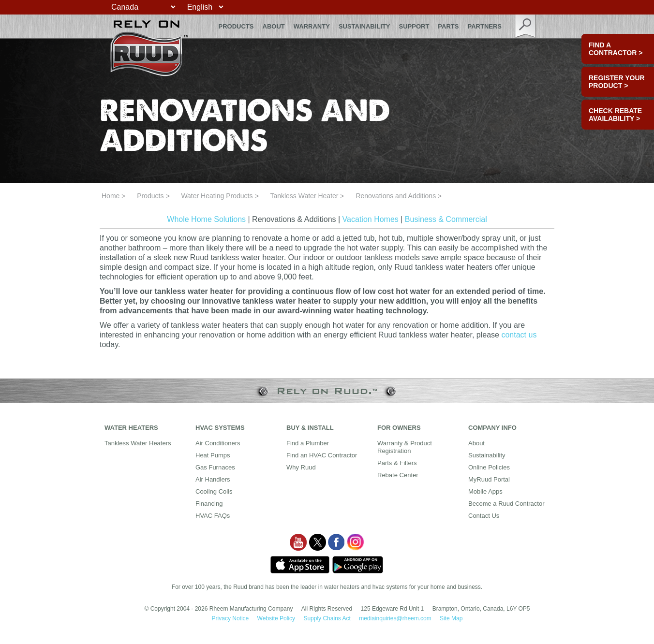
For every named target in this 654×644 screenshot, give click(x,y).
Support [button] (414, 26)
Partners (484, 26)
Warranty (312, 26)
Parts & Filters (397, 463)
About (274, 26)
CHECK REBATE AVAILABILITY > (615, 115)
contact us (519, 335)
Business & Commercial (446, 219)
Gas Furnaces (215, 467)
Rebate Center (398, 475)
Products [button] (236, 26)
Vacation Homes (371, 219)
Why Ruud (301, 467)
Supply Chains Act (327, 618)
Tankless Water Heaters (138, 443)
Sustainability (364, 26)
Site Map (451, 618)
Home (111, 196)
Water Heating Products (217, 196)
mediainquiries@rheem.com (395, 618)
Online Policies (489, 467)
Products (150, 196)
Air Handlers (213, 479)
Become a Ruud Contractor (506, 504)
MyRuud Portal (489, 479)
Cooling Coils (214, 491)
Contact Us (484, 516)
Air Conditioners (218, 443)
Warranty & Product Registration (405, 447)
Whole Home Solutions (206, 219)
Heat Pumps (213, 455)
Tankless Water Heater (304, 196)
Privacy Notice (230, 618)
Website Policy (276, 618)
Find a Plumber (308, 443)
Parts (448, 26)
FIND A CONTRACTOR (616, 49)
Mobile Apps (485, 491)
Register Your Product (617, 82)
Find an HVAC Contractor (322, 455)
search (526, 26)
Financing (209, 504)
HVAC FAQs (213, 516)
